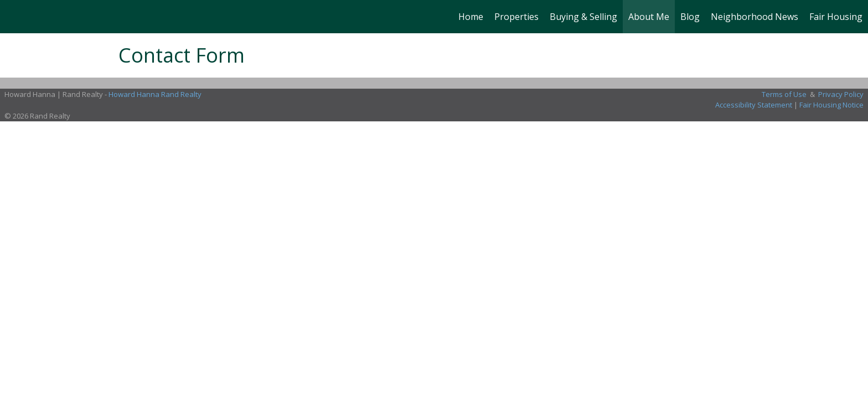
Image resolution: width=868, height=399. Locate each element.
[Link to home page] (14, 17)
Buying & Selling (583, 17)
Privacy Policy (841, 94)
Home (471, 17)
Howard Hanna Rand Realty (155, 94)
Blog (690, 17)
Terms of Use (784, 94)
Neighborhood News (755, 17)
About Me (649, 17)
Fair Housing (836, 17)
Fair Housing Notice (831, 105)
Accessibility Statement (754, 105)
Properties (516, 17)
